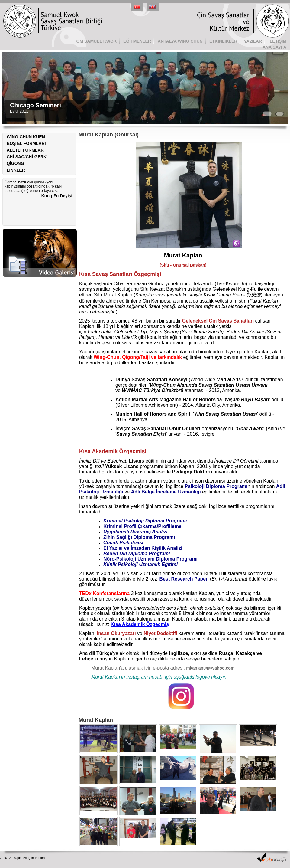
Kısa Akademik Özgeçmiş (140, 624)
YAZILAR (253, 41)
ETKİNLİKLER (223, 41)
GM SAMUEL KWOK (97, 41)
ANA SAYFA (274, 47)
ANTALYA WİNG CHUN (180, 41)
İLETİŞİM (277, 41)
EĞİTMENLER (137, 41)
